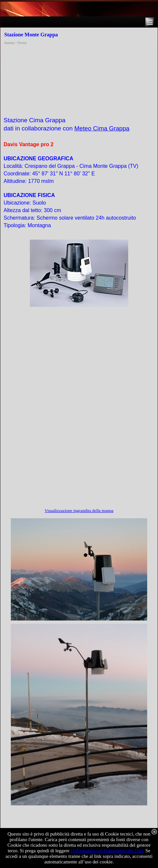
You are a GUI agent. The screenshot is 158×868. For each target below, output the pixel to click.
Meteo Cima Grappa (102, 128)
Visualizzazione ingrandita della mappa (79, 511)
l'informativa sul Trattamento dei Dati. (107, 851)
